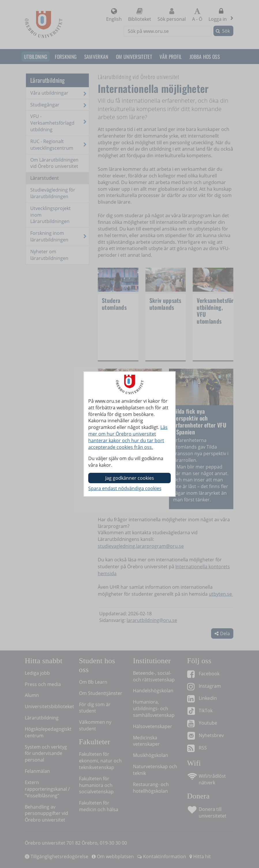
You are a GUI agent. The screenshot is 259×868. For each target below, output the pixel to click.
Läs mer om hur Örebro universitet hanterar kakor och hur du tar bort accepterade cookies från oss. (128, 437)
